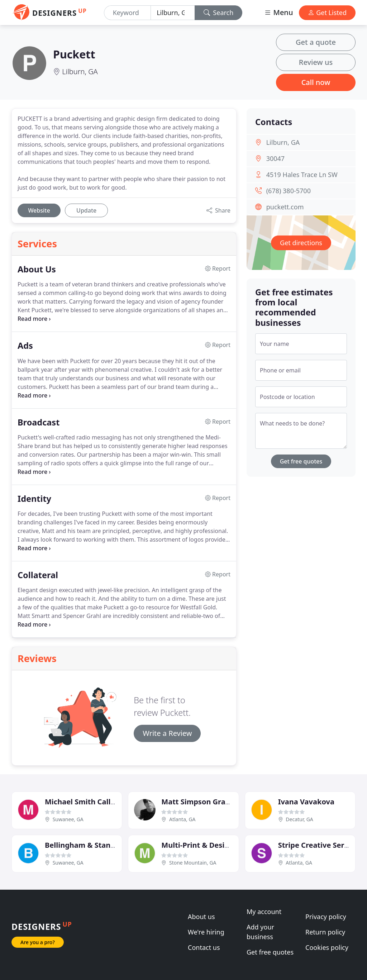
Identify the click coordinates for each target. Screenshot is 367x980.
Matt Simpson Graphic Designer (218, 802)
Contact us (204, 947)
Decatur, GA (299, 819)
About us (201, 917)
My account (264, 912)
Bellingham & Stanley (83, 845)
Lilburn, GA (80, 72)
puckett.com (285, 207)
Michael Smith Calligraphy (91, 802)
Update (86, 210)
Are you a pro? (38, 942)
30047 (275, 158)
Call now (316, 82)
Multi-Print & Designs (199, 845)
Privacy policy (326, 917)
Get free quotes (301, 461)
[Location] (173, 13)
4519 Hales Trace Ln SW (302, 175)
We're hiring (206, 932)
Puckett (74, 54)
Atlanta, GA (182, 819)
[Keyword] (128, 13)
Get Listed (327, 13)
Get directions (301, 243)
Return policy (325, 932)
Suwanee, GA (68, 819)
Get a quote (316, 42)
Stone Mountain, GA (193, 863)
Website (39, 210)
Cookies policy (327, 947)
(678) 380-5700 (289, 191)
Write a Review (167, 733)
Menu (278, 12)
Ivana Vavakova (306, 802)
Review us (316, 62)
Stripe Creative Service (318, 845)
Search (219, 13)
